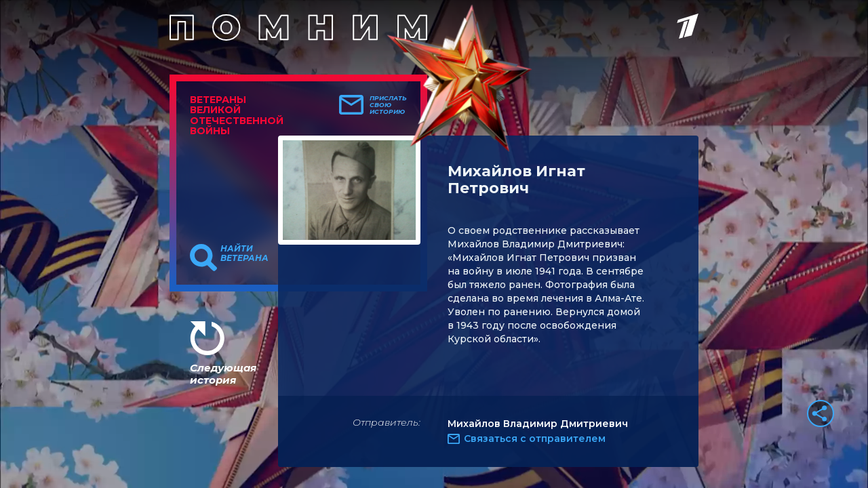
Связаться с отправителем (535, 439)
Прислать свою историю (388, 105)
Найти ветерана (244, 253)
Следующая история (223, 374)
